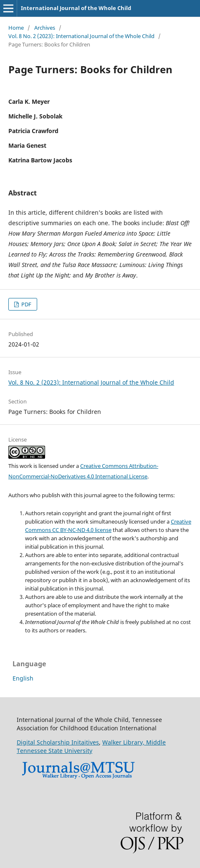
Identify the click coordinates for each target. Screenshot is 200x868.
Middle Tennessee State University (91, 746)
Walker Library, (124, 742)
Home (16, 28)
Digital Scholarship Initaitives (58, 742)
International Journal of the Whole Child (76, 8)
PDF (26, 304)
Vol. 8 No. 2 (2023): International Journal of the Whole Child (81, 36)
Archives (45, 28)
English (23, 678)
